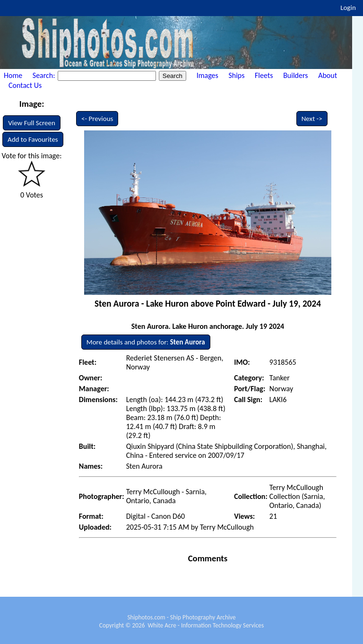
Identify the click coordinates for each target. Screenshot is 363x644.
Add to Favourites (33, 139)
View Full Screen (32, 123)
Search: (45, 75)
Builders (295, 75)
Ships (236, 75)
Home (13, 75)
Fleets (264, 75)
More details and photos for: (146, 342)
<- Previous (97, 119)
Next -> (312, 119)
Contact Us (25, 85)
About (328, 75)
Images (207, 75)
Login (348, 8)
